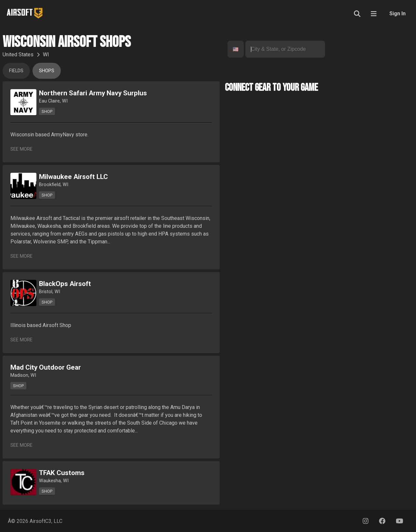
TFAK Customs (62, 473)
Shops (47, 71)
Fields (16, 71)
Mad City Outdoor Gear (46, 367)
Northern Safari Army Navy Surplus (93, 93)
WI (46, 55)
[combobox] (233, 49)
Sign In (397, 14)
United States (18, 55)
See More (21, 149)
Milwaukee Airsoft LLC (73, 177)
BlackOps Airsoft (65, 284)
